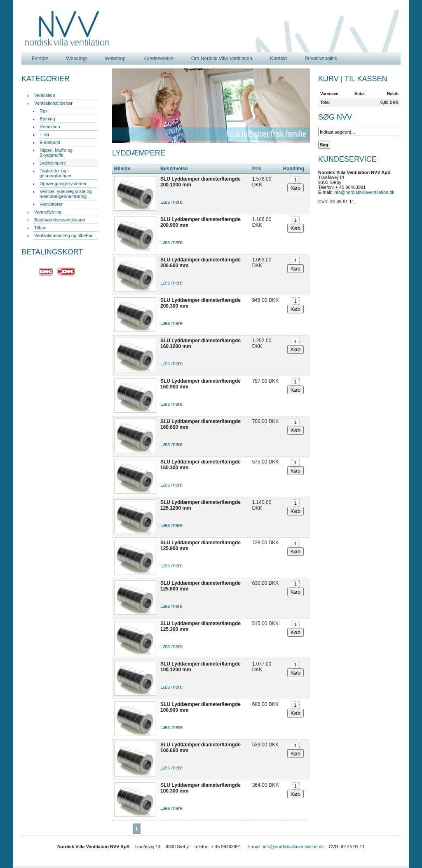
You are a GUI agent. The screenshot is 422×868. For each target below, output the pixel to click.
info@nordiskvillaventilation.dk (364, 192)
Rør (43, 111)
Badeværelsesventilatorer (60, 220)
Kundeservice (158, 59)
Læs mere (171, 202)
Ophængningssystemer (63, 183)
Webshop (76, 59)
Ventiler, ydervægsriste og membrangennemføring (66, 194)
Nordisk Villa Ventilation (67, 28)
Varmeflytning (48, 212)
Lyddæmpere (53, 163)
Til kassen (366, 79)
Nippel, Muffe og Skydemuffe (56, 153)
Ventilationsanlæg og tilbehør (63, 235)
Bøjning (47, 119)
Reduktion (50, 127)
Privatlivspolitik (321, 59)
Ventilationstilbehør (53, 103)
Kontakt (278, 59)
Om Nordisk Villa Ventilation (222, 59)
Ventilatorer (51, 204)
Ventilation (45, 95)
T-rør (45, 134)
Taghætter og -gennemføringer (56, 173)
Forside (40, 59)
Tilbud (40, 228)
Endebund (50, 142)
